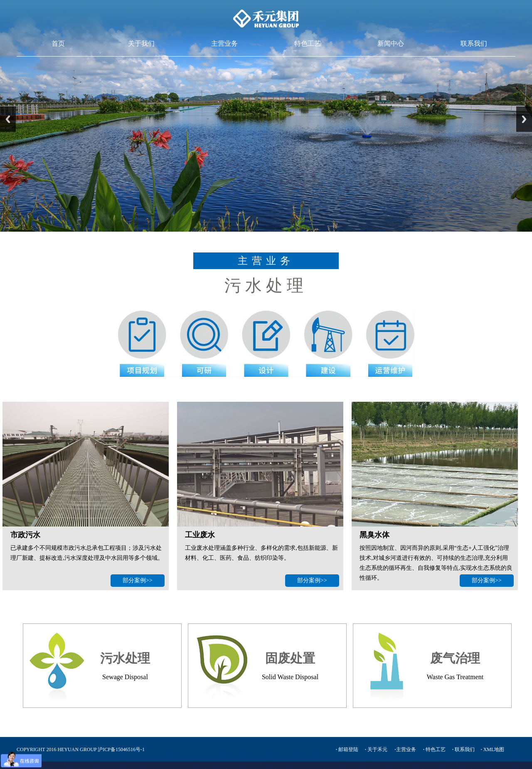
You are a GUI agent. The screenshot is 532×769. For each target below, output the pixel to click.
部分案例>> (138, 580)
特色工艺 (308, 43)
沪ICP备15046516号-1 (121, 749)
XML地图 (493, 749)
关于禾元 (376, 749)
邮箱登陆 (347, 749)
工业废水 (200, 535)
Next (524, 119)
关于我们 (141, 43)
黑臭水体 (374, 535)
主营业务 (224, 43)
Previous (8, 119)
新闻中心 (391, 43)
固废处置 (290, 658)
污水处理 (125, 658)
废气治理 (455, 658)
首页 (58, 43)
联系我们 (474, 43)
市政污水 (25, 535)
